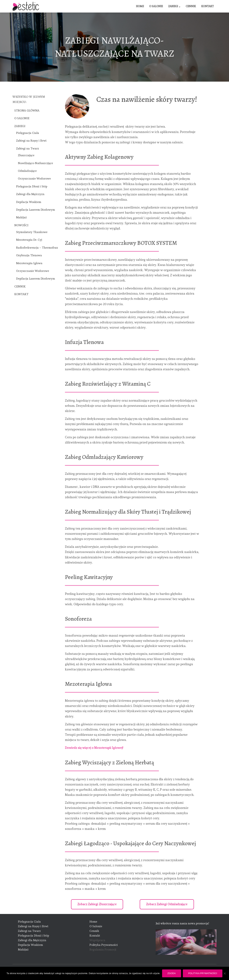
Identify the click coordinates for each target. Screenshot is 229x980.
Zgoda (172, 973)
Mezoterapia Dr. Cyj (29, 240)
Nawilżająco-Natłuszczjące (35, 163)
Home (93, 922)
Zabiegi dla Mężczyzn (30, 194)
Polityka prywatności (203, 973)
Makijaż (21, 217)
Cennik (94, 931)
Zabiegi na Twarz (28, 148)
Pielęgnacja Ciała (28, 133)
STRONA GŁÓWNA (27, 111)
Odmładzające (27, 171)
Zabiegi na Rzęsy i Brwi (31, 141)
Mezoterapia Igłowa (29, 263)
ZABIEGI (174, 6)
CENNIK (191, 6)
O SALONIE (156, 6)
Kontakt (95, 936)
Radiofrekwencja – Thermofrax (37, 248)
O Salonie (96, 926)
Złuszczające (26, 155)
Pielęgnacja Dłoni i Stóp (32, 186)
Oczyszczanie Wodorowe (34, 179)
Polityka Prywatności (104, 945)
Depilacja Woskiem (29, 202)
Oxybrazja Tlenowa (29, 255)
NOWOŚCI (21, 225)
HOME (140, 6)
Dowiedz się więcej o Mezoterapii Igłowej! (95, 748)
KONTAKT (208, 6)
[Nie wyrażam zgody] (225, 973)
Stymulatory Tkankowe (32, 232)
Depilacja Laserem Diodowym (36, 210)
